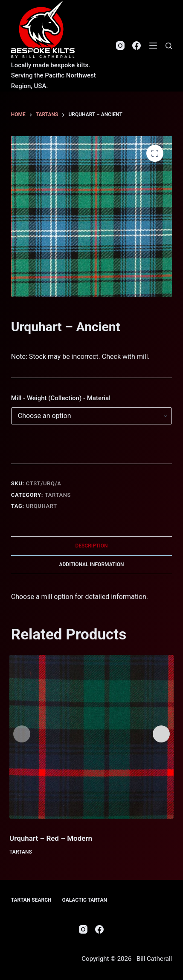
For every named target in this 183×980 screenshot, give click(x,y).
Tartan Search (31, 900)
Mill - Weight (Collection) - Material (61, 398)
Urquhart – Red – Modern (51, 838)
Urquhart (42, 506)
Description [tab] (91, 546)
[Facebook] (137, 46)
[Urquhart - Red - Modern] (91, 737)
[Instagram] (120, 46)
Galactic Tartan (84, 900)
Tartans (58, 495)
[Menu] (153, 46)
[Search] (169, 46)
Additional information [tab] (91, 565)
